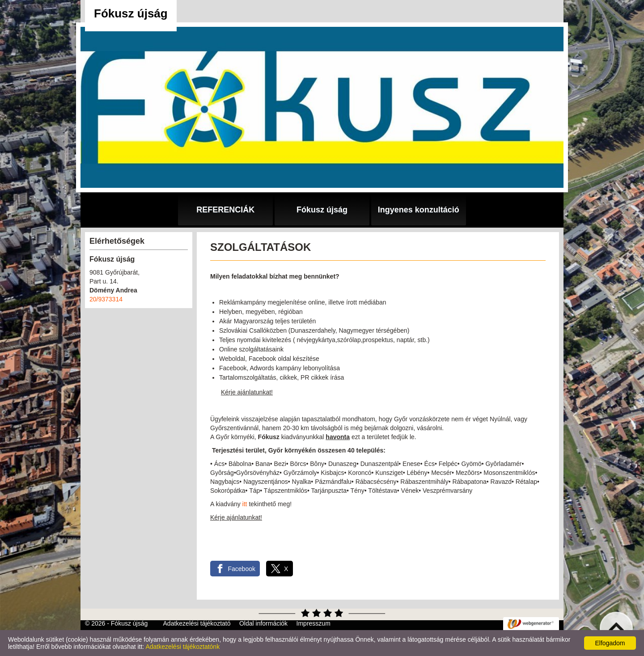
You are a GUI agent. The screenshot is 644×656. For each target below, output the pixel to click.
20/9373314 (106, 299)
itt (245, 504)
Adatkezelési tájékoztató (197, 623)
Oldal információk (263, 623)
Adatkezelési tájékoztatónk (182, 647)
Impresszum (314, 623)
